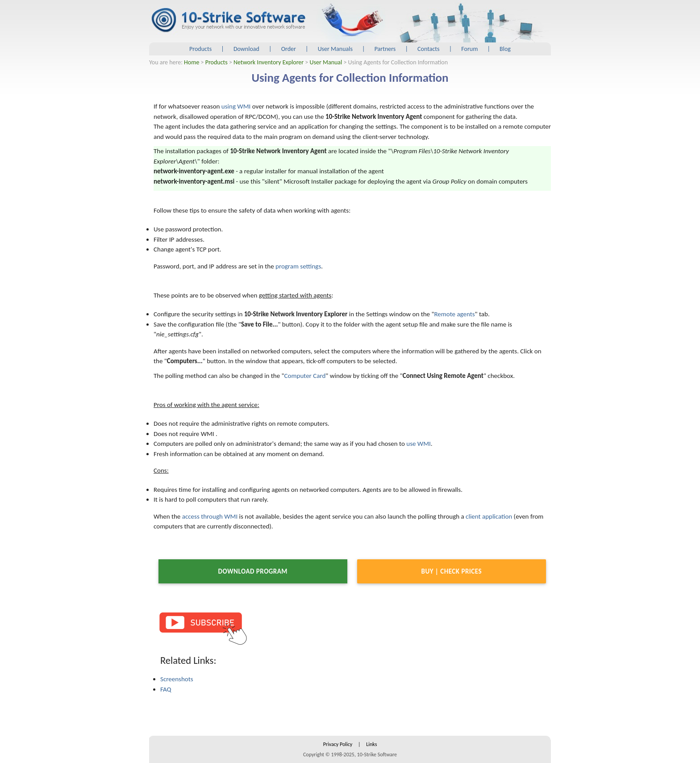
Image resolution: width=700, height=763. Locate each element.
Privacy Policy (338, 744)
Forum (469, 49)
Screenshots (177, 679)
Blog (505, 49)
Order (289, 49)
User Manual (326, 62)
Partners (385, 49)
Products (200, 49)
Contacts (428, 49)
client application (489, 516)
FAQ (166, 689)
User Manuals (335, 49)
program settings (298, 266)
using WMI (236, 106)
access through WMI (210, 516)
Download (246, 49)
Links (371, 744)
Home (192, 62)
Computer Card (305, 376)
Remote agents (454, 314)
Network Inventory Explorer (269, 62)
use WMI (419, 444)
